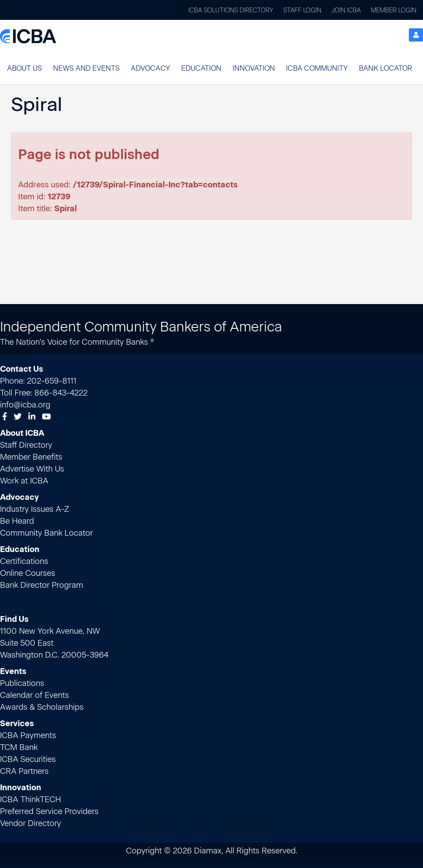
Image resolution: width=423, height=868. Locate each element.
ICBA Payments (28, 735)
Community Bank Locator (46, 533)
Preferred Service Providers (49, 811)
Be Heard (17, 521)
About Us (25, 68)
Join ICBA (346, 10)
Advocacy (151, 68)
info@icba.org (25, 405)
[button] (25, 69)
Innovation (254, 68)
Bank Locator (385, 68)
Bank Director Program (42, 585)
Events (13, 671)
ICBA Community (317, 68)
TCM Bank (19, 747)
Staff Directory (26, 445)
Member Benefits (31, 457)
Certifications (24, 561)
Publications (22, 683)
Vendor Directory (30, 823)
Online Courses (28, 573)
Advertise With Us (32, 469)
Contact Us (22, 369)
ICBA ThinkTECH (30, 799)
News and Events (86, 68)
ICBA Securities (28, 759)
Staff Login (302, 10)
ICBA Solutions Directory (231, 10)
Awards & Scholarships (42, 707)
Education (201, 68)
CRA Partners (24, 771)
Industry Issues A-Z (34, 509)
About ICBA (22, 433)
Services (17, 723)
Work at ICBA (24, 481)
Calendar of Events (34, 695)
